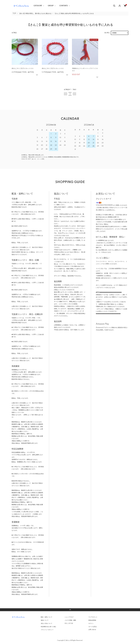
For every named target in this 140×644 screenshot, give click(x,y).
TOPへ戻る (70, 610)
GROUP (51, 6)
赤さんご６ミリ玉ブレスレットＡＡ (23, 68)
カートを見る (93, 627)
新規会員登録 (92, 620)
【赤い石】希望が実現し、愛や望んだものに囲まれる (35, 14)
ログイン (91, 623)
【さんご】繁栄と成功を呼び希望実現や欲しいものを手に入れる (74, 14)
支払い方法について (47, 623)
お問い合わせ (92, 630)
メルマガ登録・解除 (70, 620)
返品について (45, 620)
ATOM (71, 623)
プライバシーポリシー (47, 630)
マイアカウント (93, 617)
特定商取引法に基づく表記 (48, 627)
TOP (14, 14)
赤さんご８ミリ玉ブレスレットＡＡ (53, 68)
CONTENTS (64, 6)
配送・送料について (47, 617)
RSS (66, 623)
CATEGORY (38, 6)
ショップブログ (69, 617)
